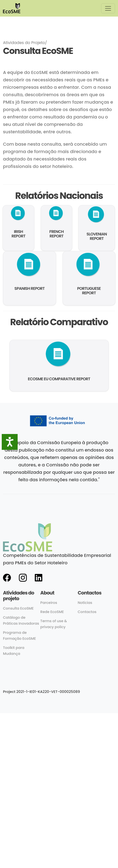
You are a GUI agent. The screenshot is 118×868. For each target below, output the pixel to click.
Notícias (85, 603)
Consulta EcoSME (18, 608)
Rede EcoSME (52, 612)
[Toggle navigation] (108, 8)
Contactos (87, 612)
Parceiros (49, 603)
